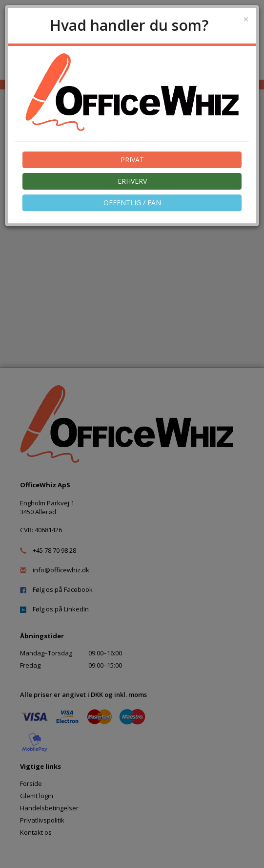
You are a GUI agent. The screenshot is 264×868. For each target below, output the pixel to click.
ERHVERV (132, 181)
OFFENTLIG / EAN (132, 203)
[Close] (246, 19)
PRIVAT (132, 160)
